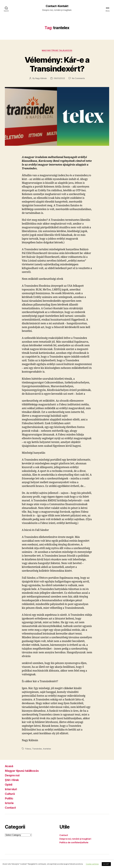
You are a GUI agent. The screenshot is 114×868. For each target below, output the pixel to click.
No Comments (78, 78)
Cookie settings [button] (92, 864)
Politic (9, 798)
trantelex (47, 749)
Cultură (10, 794)
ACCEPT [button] (106, 864)
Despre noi (12, 775)
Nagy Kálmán (41, 78)
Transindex (37, 749)
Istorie (9, 803)
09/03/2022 (59, 78)
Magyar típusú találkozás (57, 50)
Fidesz (28, 749)
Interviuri (11, 789)
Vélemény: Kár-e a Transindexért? (57, 64)
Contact (10, 808)
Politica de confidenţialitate (74, 842)
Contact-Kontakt (57, 6)
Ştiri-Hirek (12, 780)
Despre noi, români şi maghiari (75, 839)
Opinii (9, 785)
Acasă (9, 766)
